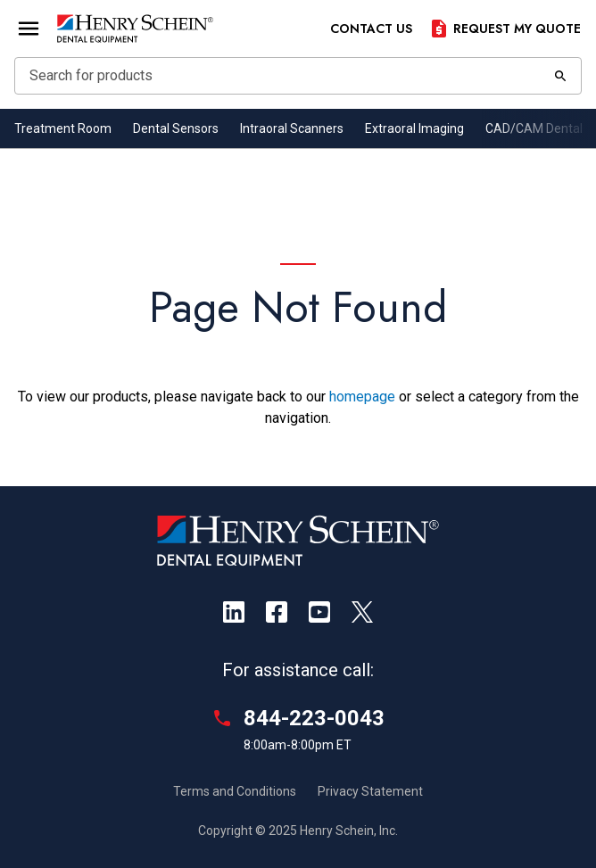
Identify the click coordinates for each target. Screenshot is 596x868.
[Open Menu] (29, 29)
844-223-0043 (314, 718)
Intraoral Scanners (292, 128)
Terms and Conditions (235, 791)
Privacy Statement (370, 791)
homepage (362, 397)
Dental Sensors (176, 128)
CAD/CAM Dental (534, 128)
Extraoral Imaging (414, 128)
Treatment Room (63, 128)
